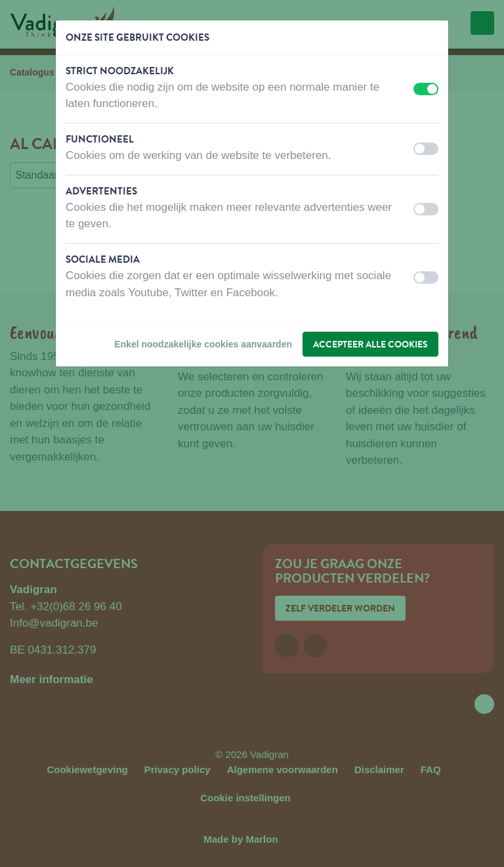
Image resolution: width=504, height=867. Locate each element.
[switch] (426, 89)
